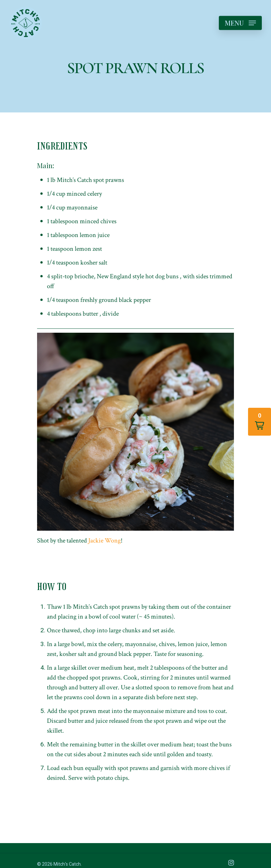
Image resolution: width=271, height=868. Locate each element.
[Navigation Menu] (240, 23)
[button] (260, 422)
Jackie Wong (104, 541)
